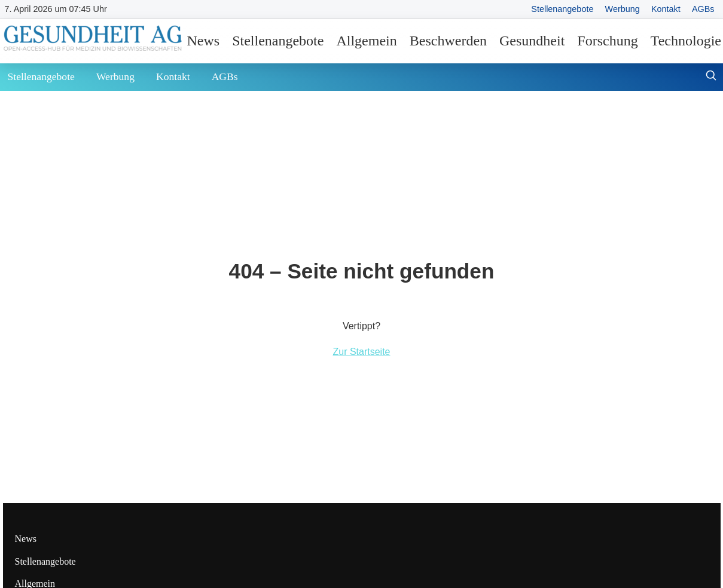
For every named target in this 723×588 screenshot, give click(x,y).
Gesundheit (532, 41)
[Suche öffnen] (711, 77)
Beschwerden (448, 41)
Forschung (607, 41)
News (204, 41)
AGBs (703, 9)
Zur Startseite (361, 352)
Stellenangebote (562, 9)
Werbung (623, 9)
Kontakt (666, 9)
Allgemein (366, 41)
